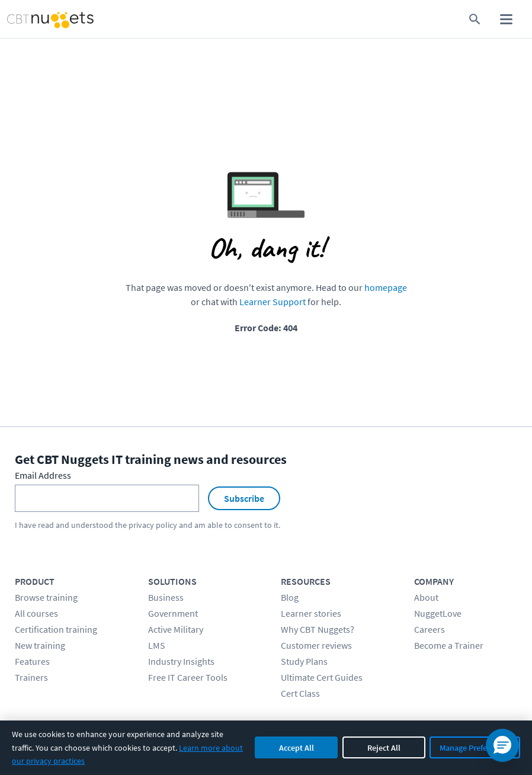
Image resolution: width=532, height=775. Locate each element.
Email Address (43, 475)
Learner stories (311, 613)
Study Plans (304, 661)
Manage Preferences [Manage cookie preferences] (475, 748)
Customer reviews (316, 645)
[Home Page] (39, 19)
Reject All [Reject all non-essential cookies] (384, 748)
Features (32, 661)
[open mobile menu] (506, 19)
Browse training (46, 597)
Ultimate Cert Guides (322, 677)
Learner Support (273, 302)
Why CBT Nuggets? (318, 629)
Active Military (176, 629)
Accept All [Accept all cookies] (297, 748)
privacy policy (153, 525)
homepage (386, 287)
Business (166, 597)
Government (173, 613)
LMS (157, 645)
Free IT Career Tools (188, 677)
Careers (430, 629)
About (426, 597)
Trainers (31, 677)
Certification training (56, 629)
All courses (36, 613)
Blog (290, 597)
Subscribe (244, 498)
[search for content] (475, 19)
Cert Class (300, 693)
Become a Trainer (449, 645)
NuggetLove (438, 613)
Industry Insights (181, 661)
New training (40, 645)
